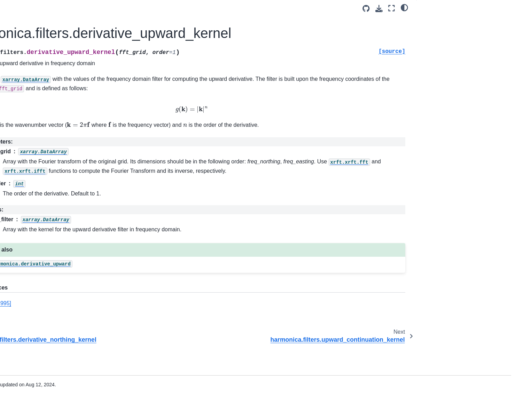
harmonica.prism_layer (61, 253)
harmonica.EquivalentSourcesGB (72, 176)
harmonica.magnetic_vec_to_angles (74, 382)
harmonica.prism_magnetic (66, 242)
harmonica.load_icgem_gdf (66, 336)
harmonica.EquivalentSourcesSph (73, 187)
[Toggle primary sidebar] (131, 8)
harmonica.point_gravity (62, 198)
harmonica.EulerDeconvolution (70, 325)
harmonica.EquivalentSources (69, 165)
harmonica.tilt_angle (58, 18)
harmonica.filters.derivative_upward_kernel (75, 72)
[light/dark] (404, 7)
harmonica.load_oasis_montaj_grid (74, 347)
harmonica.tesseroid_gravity (67, 220)
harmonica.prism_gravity (63, 209)
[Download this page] (379, 9)
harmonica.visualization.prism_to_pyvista (75, 363)
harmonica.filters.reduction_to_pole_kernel (75, 150)
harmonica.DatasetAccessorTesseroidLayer (74, 299)
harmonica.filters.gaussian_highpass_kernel (73, 130)
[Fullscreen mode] (392, 8)
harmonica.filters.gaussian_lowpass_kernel (74, 111)
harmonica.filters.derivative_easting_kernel (73, 33)
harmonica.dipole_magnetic (66, 231)
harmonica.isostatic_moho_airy (70, 314)
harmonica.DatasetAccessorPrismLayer (75, 280)
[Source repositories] (366, 9)
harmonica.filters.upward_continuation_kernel (74, 92)
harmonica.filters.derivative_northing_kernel (74, 53)
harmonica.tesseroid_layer (65, 264)
